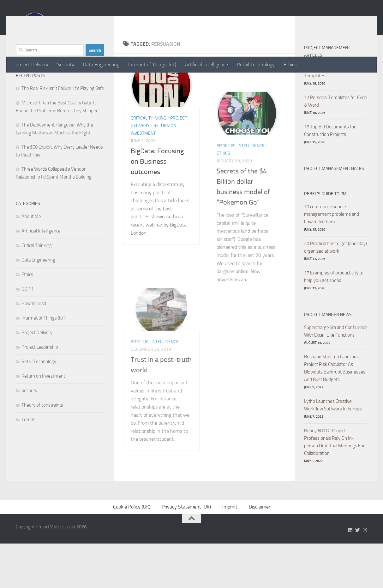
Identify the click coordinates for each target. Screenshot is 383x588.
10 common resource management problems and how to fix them (332, 252)
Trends (28, 457)
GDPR (27, 327)
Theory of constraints (42, 443)
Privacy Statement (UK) (186, 551)
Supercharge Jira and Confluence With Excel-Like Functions (336, 369)
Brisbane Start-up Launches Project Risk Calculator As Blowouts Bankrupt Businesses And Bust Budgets (335, 406)
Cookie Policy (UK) (132, 551)
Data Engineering (101, 65)
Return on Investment (43, 414)
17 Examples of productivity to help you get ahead (334, 315)
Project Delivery (32, 65)
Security (66, 65)
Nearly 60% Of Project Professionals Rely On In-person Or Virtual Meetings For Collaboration (334, 480)
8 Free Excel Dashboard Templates (327, 110)
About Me (31, 254)
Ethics (290, 65)
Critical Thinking (149, 244)
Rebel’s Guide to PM (325, 232)
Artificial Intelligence (206, 65)
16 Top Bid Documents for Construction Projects (330, 168)
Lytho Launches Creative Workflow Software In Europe (333, 443)
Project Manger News (328, 353)
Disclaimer (260, 551)
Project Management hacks (334, 206)
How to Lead (34, 341)
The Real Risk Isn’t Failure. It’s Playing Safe (63, 126)
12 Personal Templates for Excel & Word (336, 139)
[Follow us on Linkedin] (350, 575)
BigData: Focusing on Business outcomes (157, 287)
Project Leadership (40, 385)
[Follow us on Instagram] (365, 575)
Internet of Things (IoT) (152, 65)
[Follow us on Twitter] (358, 575)
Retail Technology (256, 65)
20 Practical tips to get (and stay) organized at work (335, 285)
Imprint (230, 551)
